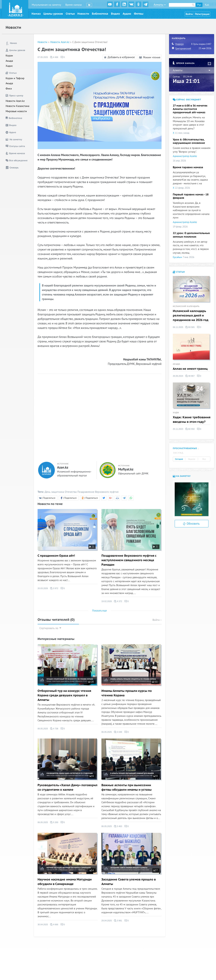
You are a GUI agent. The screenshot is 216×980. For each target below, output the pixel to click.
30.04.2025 (43, 925)
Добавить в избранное (119, 57)
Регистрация (202, 14)
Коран (9, 56)
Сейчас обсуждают (187, 100)
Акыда (9, 61)
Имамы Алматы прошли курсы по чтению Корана (127, 693)
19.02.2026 (107, 601)
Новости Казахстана (17, 106)
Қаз (207, 5)
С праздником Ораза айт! (56, 556)
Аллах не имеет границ (190, 369)
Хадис (9, 66)
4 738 (54, 729)
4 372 (118, 601)
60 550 (190, 429)
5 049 (118, 732)
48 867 (190, 376)
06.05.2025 (43, 729)
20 (91, 682)
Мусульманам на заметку (46, 5)
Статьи (70, 14)
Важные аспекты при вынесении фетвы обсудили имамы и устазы (127, 787)
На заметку (182, 476)
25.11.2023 (178, 429)
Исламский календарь (186, 306)
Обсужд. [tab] (179, 453)
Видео (115, 14)
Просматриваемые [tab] (185, 448)
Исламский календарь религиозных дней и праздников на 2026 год (191, 316)
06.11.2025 (178, 327)
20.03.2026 (43, 588)
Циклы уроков (53, 14)
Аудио (127, 14)
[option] (192, 499)
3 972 (54, 588)
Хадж (176, 413)
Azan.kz (63, 468)
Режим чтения (150, 57)
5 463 (118, 826)
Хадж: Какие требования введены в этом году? (192, 420)
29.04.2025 (107, 921)
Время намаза (74, 5)
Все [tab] (204, 459)
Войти (189, 14)
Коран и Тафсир (15, 78)
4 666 (54, 925)
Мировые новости (16, 111)
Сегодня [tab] (179, 459)
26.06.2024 (178, 376)
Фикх (9, 89)
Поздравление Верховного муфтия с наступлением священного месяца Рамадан (129, 560)
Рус (199, 5)
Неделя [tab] (192, 459)
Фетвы (139, 14)
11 (155, 682)
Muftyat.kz (126, 469)
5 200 (54, 822)
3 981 (118, 921)
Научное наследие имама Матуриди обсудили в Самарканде (65, 882)
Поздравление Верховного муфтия (98, 492)
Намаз (36, 14)
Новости (83, 14)
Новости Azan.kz (15, 101)
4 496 (54, 57)
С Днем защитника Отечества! (90, 42)
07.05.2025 (43, 57)
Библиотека (100, 14)
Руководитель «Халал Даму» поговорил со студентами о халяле (68, 787)
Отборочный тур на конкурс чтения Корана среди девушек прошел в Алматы (64, 695)
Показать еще (100, 611)
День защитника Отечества (61, 492)
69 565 (190, 327)
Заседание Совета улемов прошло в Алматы (129, 882)
